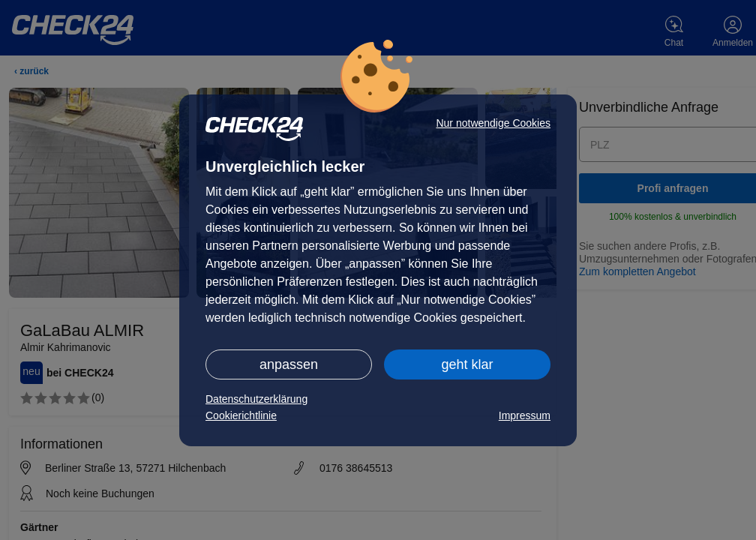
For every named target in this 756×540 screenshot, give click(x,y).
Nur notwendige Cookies (493, 123)
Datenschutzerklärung (256, 399)
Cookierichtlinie (241, 415)
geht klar (467, 364)
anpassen (289, 364)
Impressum (525, 415)
